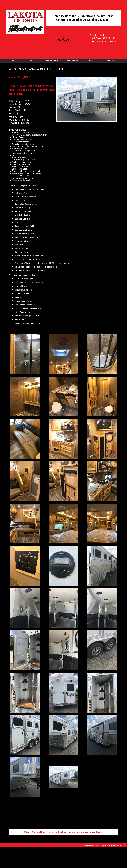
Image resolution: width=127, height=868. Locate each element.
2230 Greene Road (99, 35)
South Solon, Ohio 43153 (102, 38)
